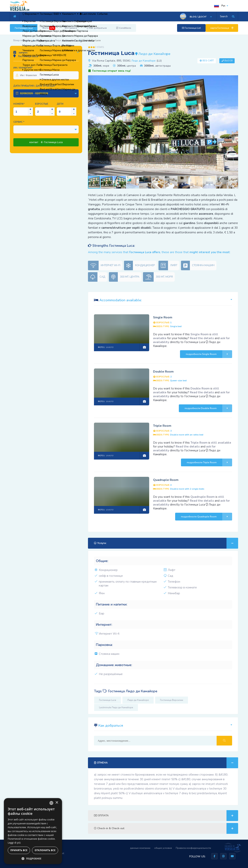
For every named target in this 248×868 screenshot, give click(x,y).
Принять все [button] (19, 850)
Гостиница (43, 40)
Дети (60, 104)
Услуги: (166, 543)
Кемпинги (89, 17)
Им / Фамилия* (23, 68)
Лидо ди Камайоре (66, 40)
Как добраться (97, 28)
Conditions (124, 28)
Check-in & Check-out (166, 828)
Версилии (35, 17)
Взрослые (42, 104)
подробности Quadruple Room (207, 517)
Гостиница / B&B (63, 17)
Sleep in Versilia (22, 40)
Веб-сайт (208, 61)
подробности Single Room (209, 354)
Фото (49, 28)
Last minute (121, 17)
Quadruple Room (166, 480)
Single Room (163, 317)
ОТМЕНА (166, 763)
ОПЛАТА (166, 816)
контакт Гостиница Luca (46, 142)
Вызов (229, 61)
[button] (235, 79)
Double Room (163, 372)
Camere (71, 28)
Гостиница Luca (24, 28)
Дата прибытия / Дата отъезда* (34, 86)
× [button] (57, 803)
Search (224, 17)
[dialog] (33, 831)
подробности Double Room (208, 408)
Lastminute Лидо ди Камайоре (116, 707)
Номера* (19, 104)
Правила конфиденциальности (193, 848)
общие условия (163, 848)
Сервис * (19, 122)
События (142, 17)
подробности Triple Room (209, 462)
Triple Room (162, 426)
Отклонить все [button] (45, 850)
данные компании (140, 848)
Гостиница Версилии (172, 700)
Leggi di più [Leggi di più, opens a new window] (14, 843)
